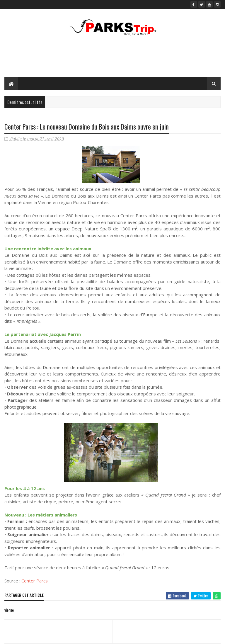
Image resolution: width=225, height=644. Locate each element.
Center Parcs (35, 581)
